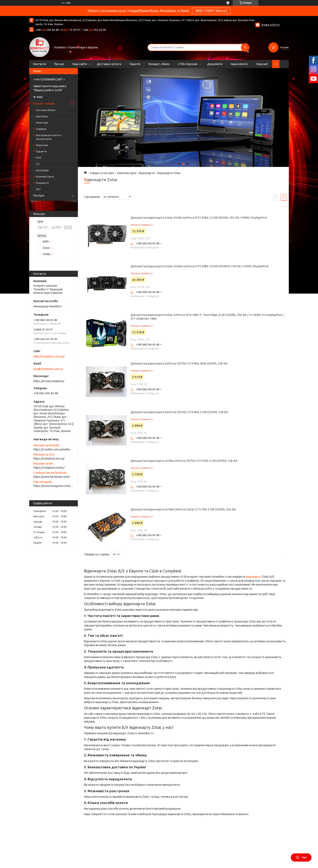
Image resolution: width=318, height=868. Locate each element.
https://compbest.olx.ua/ (49, 459)
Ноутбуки (42, 116)
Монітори (42, 123)
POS (39, 158)
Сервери (41, 129)
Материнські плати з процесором (49, 137)
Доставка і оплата (109, 64)
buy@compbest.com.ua (48, 369)
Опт (38, 189)
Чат (301, 857)
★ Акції (38, 97)
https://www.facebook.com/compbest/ (54, 477)
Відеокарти (147, 173)
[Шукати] (245, 47)
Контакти (40, 64)
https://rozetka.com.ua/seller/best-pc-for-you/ (54, 449)
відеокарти (253, 577)
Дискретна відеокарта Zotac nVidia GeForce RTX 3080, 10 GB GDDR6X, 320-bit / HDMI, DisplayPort (200, 266)
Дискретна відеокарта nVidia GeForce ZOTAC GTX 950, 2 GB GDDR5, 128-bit (184, 461)
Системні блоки (46, 110)
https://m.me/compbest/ (49, 381)
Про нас (59, 64)
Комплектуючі (45, 176)
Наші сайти (80, 64)
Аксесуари (42, 170)
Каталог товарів (44, 104)
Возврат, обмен (159, 64)
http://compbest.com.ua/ (49, 356)
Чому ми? (262, 64)
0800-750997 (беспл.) (211, 11)
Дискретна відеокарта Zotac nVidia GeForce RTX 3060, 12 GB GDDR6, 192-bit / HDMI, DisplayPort (199, 218)
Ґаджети (41, 151)
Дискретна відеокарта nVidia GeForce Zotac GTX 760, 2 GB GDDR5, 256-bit (183, 509)
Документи (215, 64)
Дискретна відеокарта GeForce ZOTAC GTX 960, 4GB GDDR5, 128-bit (179, 363)
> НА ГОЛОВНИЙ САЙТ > (49, 79)
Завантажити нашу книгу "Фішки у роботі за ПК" (50, 88)
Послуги (39, 196)
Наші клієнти (239, 64)
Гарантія (135, 64)
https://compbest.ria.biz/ (49, 468)
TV (38, 164)
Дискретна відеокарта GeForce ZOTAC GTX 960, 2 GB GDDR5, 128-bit (179, 412)
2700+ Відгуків (188, 64)
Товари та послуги (102, 173)
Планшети (42, 183)
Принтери (42, 145)
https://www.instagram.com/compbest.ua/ (54, 486)
